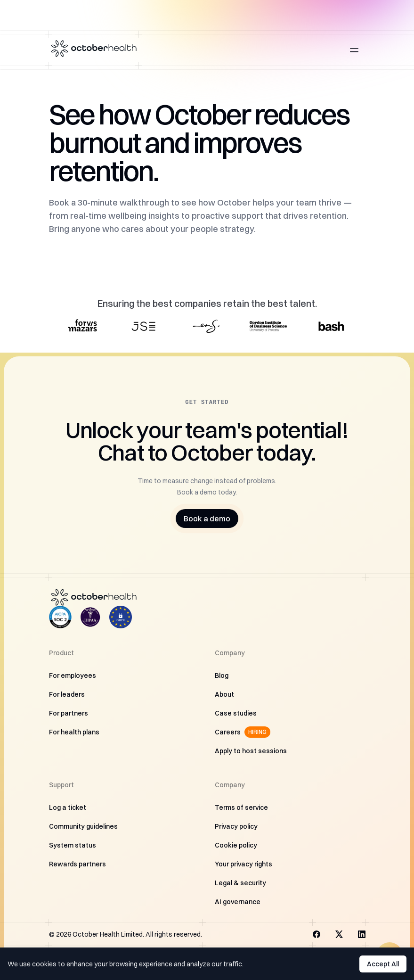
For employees (73, 675)
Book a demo (207, 519)
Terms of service (241, 807)
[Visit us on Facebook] (317, 934)
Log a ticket (68, 807)
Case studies (236, 713)
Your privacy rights (244, 864)
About (224, 694)
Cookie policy (236, 845)
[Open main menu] (354, 50)
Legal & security (240, 883)
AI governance (238, 902)
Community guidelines (83, 826)
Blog (222, 675)
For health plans (74, 732)
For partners (69, 713)
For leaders (67, 694)
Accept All (383, 964)
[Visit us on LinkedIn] (362, 934)
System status (73, 845)
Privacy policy (236, 826)
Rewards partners (77, 864)
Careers (243, 732)
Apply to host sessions (251, 751)
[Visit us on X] (339, 934)
